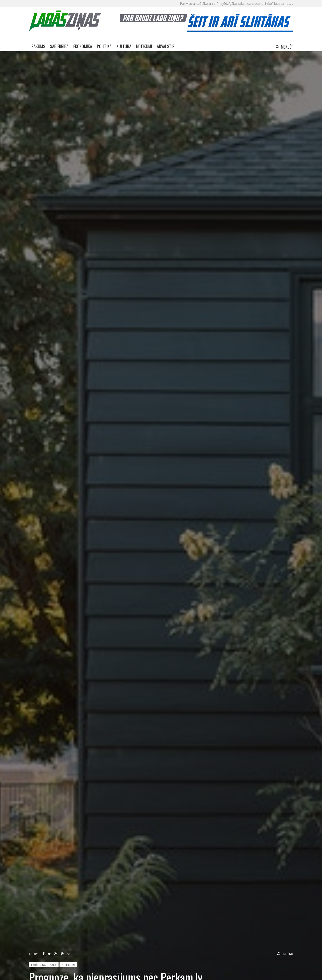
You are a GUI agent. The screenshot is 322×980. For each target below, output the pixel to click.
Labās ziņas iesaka (44, 965)
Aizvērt (310, 55)
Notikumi (68, 965)
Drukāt (288, 954)
